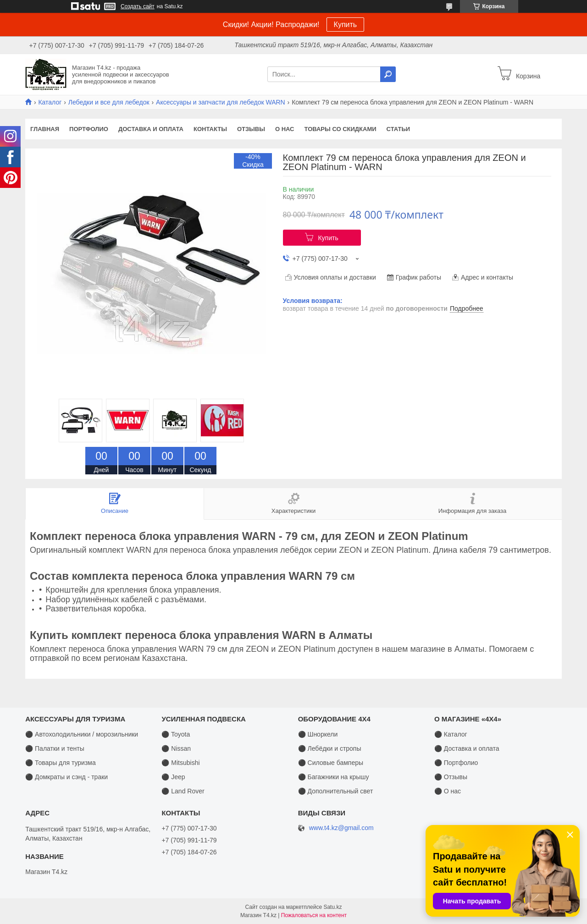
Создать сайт (138, 6)
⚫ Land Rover (183, 791)
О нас (285, 129)
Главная (45, 129)
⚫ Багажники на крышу (334, 777)
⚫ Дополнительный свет (336, 791)
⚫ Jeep (173, 777)
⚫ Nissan (176, 748)
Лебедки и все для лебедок (109, 102)
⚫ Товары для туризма (61, 763)
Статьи (399, 129)
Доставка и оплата (151, 129)
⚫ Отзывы (451, 777)
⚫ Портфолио (456, 763)
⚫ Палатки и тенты (55, 748)
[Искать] (388, 74)
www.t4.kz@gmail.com (341, 828)
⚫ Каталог (451, 734)
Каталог (50, 102)
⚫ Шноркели (318, 734)
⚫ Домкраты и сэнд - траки (66, 777)
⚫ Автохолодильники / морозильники (82, 734)
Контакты (210, 129)
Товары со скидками (341, 129)
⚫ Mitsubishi (180, 763)
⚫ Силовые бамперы (331, 763)
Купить (346, 25)
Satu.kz (332, 907)
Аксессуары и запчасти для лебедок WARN (221, 102)
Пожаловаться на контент (314, 915)
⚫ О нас (448, 791)
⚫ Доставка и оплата (467, 748)
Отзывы (251, 129)
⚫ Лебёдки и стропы (330, 748)
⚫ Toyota (176, 734)
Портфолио (89, 129)
